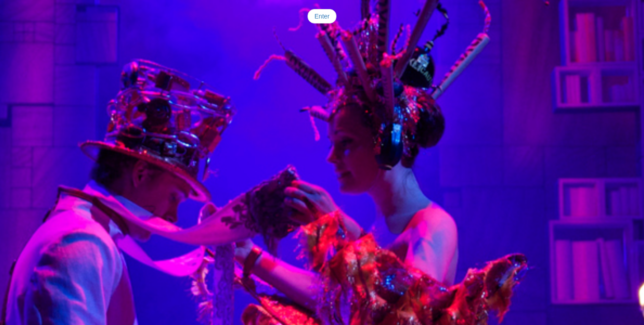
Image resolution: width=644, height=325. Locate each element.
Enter (322, 16)
